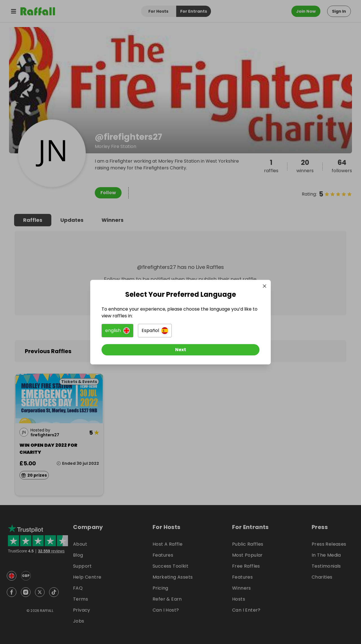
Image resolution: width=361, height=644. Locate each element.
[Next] (180, 350)
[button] (117, 331)
